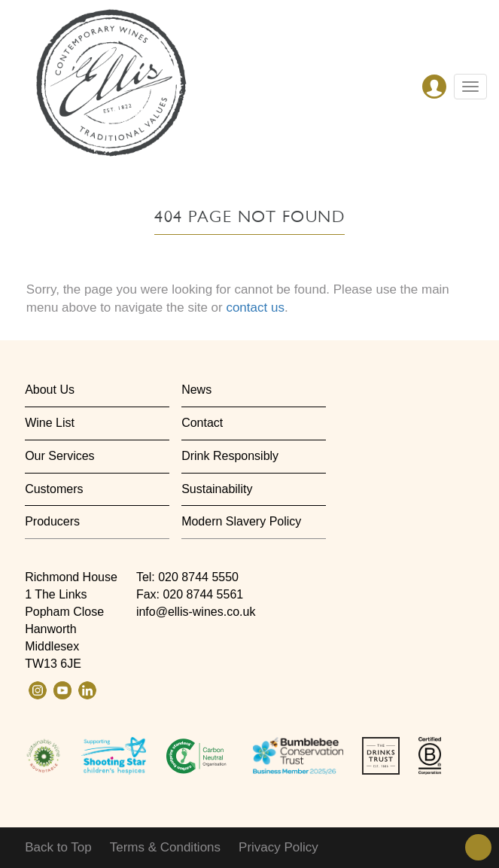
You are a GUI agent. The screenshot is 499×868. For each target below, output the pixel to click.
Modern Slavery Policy (241, 521)
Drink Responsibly (230, 456)
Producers (52, 521)
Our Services (59, 456)
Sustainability (217, 489)
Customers (54, 489)
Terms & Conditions (165, 847)
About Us (50, 390)
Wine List (50, 423)
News (196, 390)
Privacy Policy (278, 847)
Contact (202, 423)
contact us (255, 308)
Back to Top (58, 847)
